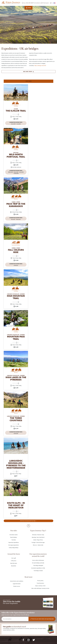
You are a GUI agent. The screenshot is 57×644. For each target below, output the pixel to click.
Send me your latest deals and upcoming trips (42, 619)
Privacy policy (40, 581)
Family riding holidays (14, 548)
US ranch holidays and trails (38, 563)
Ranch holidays (14, 537)
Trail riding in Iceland (38, 571)
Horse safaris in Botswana (38, 560)
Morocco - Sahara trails (38, 545)
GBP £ (51, 3)
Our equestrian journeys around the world (38, 555)
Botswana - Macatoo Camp (38, 535)
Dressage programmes (14, 545)
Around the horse (14, 554)
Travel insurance (40, 583)
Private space (45, 3)
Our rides (14, 531)
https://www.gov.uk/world (40, 66)
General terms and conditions (17, 581)
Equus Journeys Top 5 (38, 531)
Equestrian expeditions (14, 543)
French (55, 3)
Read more (29, 577)
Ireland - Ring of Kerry (38, 540)
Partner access (17, 586)
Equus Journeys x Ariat (40, 586)
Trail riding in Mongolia (38, 566)
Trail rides (14, 540)
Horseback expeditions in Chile (38, 568)
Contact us (37, 3)
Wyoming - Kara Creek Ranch (38, 537)
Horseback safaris (14, 535)
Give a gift (14, 558)
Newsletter (14, 566)
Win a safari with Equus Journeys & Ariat (40, 588)
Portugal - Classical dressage (38, 543)
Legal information (17, 584)
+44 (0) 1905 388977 (29, 3)
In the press (14, 561)
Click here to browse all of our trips (28, 521)
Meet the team (14, 563)
